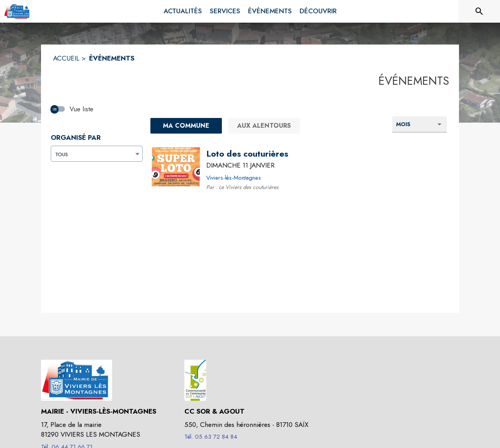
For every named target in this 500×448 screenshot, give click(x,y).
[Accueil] (17, 11)
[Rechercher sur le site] (479, 11)
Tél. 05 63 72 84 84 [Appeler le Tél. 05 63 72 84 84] (211, 437)
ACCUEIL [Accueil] (66, 58)
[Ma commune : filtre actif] (186, 126)
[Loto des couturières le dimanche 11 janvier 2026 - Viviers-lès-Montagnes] (247, 154)
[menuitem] (183, 11)
